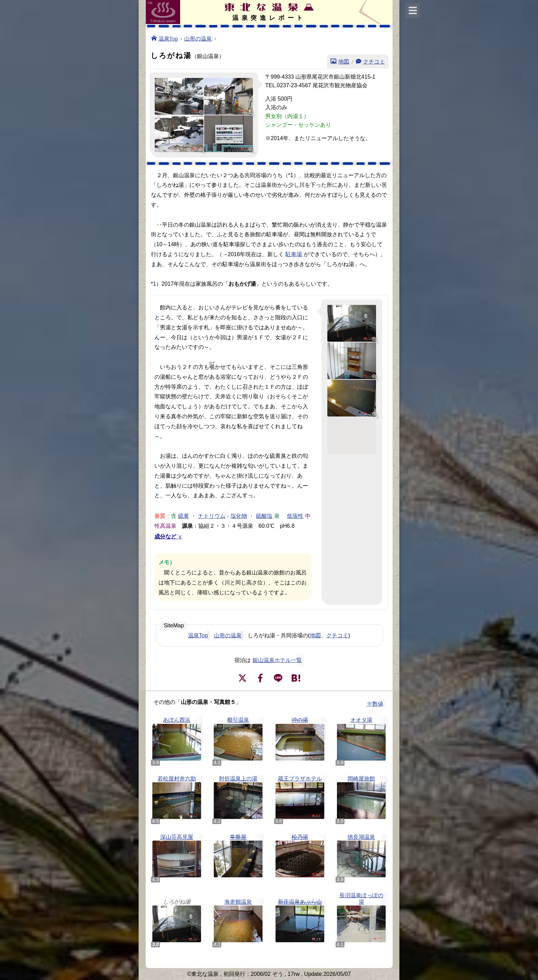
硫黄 (184, 515)
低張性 (295, 515)
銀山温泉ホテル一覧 (277, 660)
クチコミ (374, 61)
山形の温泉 (198, 38)
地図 (344, 61)
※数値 (375, 704)
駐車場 (294, 254)
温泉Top (168, 38)
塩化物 (239, 515)
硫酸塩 (264, 515)
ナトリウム (212, 515)
